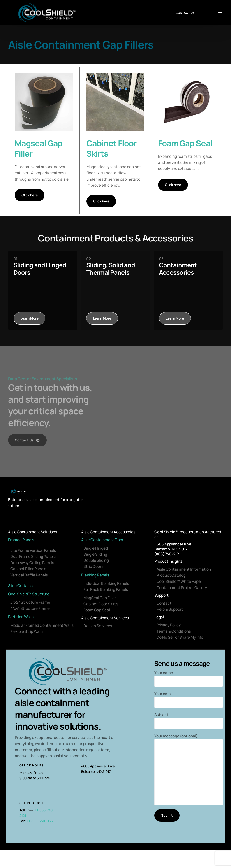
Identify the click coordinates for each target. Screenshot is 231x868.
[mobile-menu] (216, 13)
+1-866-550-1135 (40, 821)
